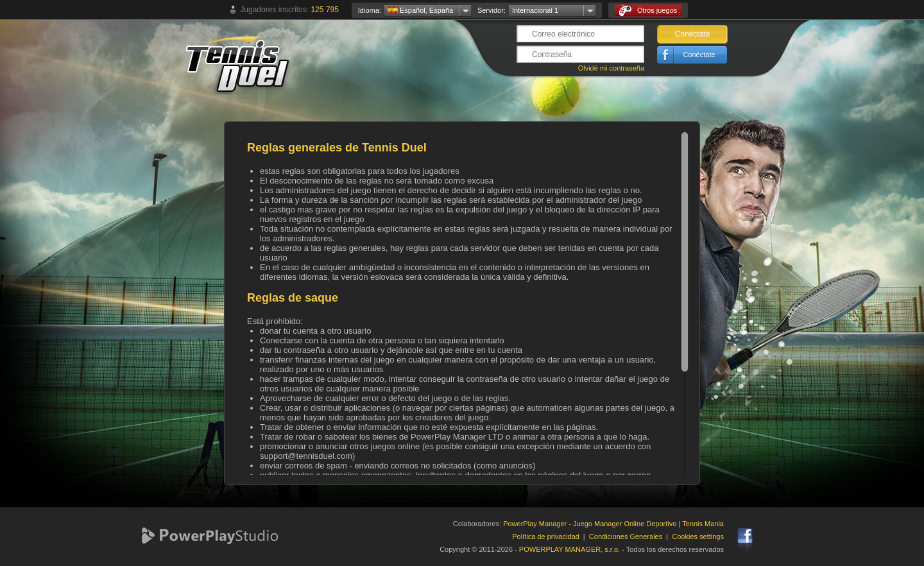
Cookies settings (698, 536)
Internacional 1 (535, 10)
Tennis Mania (703, 524)
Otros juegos (648, 11)
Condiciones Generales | (630, 536)
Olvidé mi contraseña (611, 68)
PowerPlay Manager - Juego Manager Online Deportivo (590, 524)
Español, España (420, 10)
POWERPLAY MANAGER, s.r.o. (569, 549)
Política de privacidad (546, 536)
